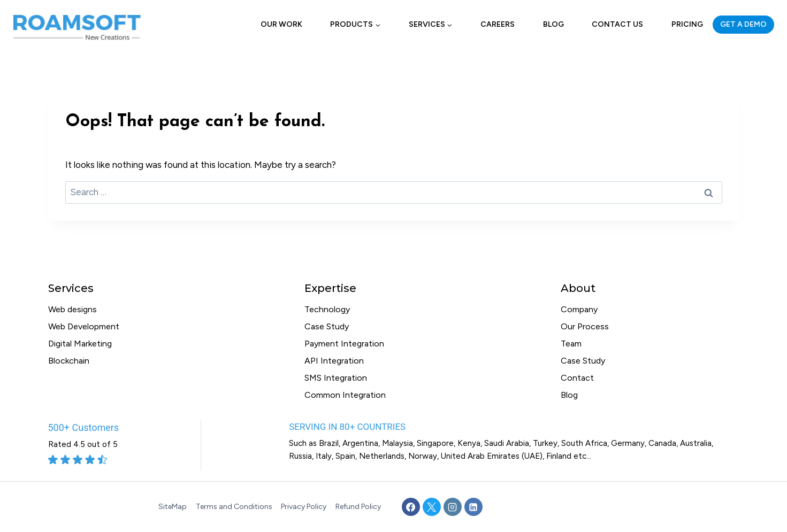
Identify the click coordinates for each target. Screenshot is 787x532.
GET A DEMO (743, 24)
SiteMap (173, 507)
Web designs (72, 309)
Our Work (281, 24)
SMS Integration (336, 378)
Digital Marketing (80, 344)
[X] (432, 507)
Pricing (687, 24)
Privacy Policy (304, 507)
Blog (553, 24)
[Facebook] (411, 507)
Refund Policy (358, 507)
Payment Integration (344, 344)
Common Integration (345, 395)
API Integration (334, 361)
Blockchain (69, 361)
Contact (577, 378)
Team (571, 344)
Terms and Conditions (234, 507)
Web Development (84, 326)
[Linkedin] (473, 507)
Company (579, 309)
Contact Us (617, 24)
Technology (327, 309)
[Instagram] (453, 507)
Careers (498, 24)
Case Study (327, 326)
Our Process (585, 326)
